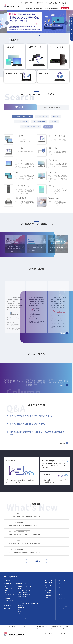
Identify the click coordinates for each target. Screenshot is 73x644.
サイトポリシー (19, 627)
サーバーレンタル (48, 586)
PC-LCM (19, 589)
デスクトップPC (8, 589)
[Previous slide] (7, 23)
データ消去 (20, 617)
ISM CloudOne (21, 600)
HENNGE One (21, 606)
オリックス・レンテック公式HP (63, 607)
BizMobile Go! (21, 607)
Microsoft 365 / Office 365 (24, 594)
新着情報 (27, 3)
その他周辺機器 (8, 598)
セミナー (22, 3)
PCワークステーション (10, 594)
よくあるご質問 (40, 3)
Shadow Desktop (22, 596)
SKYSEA (19, 598)
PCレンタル (6, 584)
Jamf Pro (20, 609)
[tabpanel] (36, 21)
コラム (50, 8)
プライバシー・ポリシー (30, 627)
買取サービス (7, 609)
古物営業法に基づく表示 (56, 627)
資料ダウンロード (56, 8)
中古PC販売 (6, 605)
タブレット (7, 596)
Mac (6, 591)
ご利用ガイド (33, 3)
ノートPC (7, 587)
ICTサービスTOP (9, 577)
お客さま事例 (45, 8)
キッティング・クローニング (24, 591)
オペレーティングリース (8, 601)
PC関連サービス (28, 8)
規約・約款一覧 (66, 627)
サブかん (20, 615)
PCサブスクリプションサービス (24, 587)
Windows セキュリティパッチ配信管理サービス (28, 604)
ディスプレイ (8, 592)
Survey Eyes (20, 602)
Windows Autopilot (22, 592)
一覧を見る (63, 333)
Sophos (19, 611)
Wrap (19, 613)
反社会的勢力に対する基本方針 (42, 627)
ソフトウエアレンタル (22, 619)
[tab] (34, 35)
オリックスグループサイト (9, 627)
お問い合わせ (65, 8)
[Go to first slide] (66, 23)
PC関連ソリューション (22, 584)
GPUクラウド (49, 595)
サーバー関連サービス (37, 8)
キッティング (49, 597)
